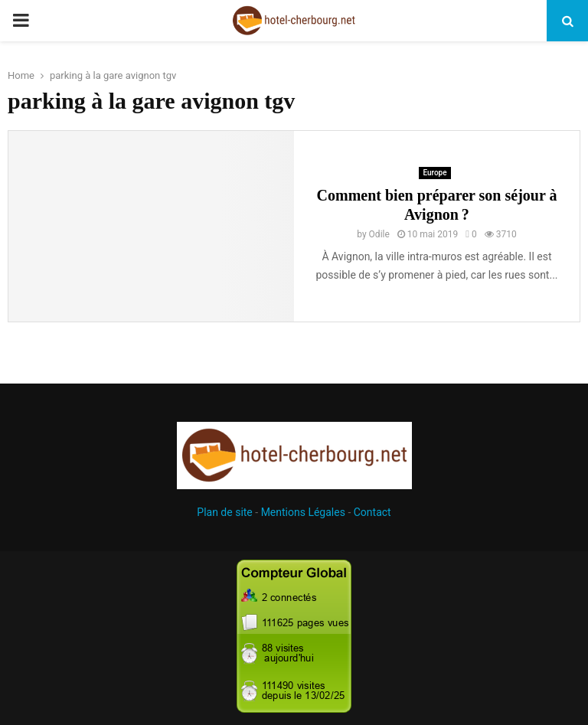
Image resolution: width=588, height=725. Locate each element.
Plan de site (224, 512)
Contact (372, 512)
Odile (379, 234)
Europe (434, 173)
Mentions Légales (303, 512)
